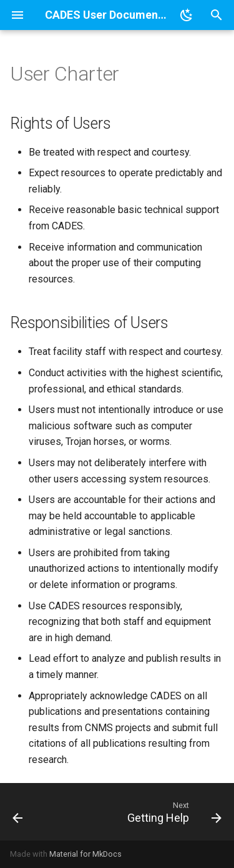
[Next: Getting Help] (173, 812)
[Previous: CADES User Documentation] (18, 812)
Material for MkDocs (85, 854)
